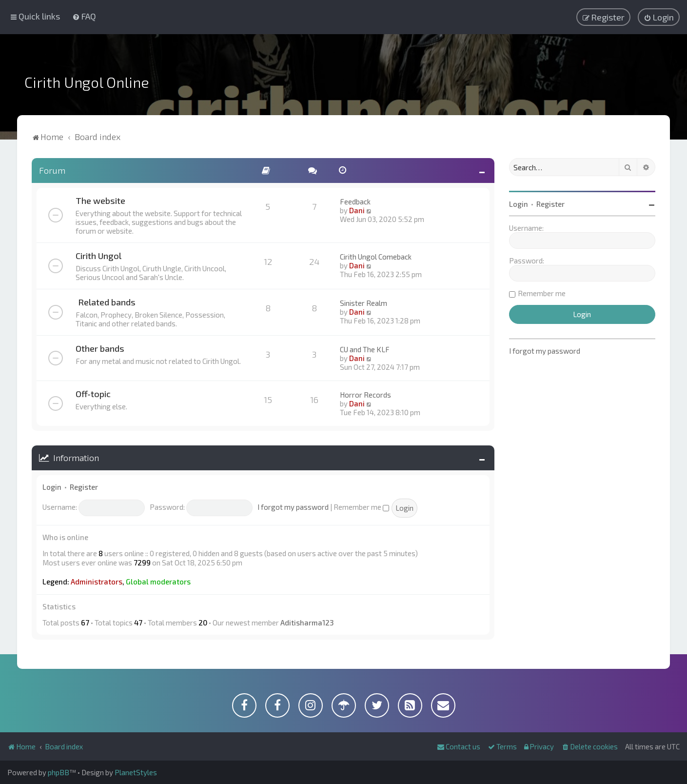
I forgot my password (293, 507)
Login (52, 487)
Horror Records (365, 395)
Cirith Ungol (98, 256)
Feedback (355, 201)
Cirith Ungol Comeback (376, 257)
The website (100, 201)
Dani (357, 210)
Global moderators (158, 582)
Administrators (97, 582)
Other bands (100, 348)
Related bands (107, 302)
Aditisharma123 (307, 623)
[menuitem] (84, 16)
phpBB (59, 772)
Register (84, 487)
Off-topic (93, 394)
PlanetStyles (136, 772)
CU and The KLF (365, 349)
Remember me (361, 507)
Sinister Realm (363, 303)
